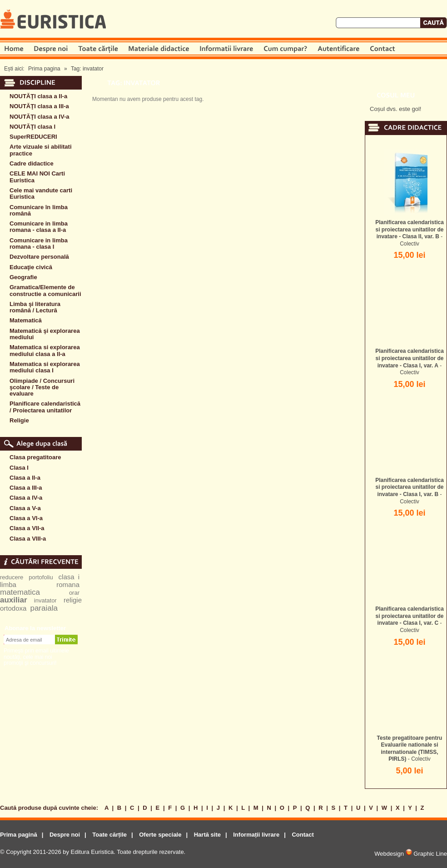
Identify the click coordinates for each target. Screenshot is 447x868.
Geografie (23, 277)
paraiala (44, 608)
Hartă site (207, 835)
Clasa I (19, 468)
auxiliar (14, 600)
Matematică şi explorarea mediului (45, 334)
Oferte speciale (160, 835)
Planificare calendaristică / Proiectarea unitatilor (45, 407)
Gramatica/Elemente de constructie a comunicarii (45, 290)
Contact (303, 835)
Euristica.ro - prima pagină (53, 20)
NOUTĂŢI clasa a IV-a (40, 117)
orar (74, 593)
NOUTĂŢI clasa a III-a (39, 106)
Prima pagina (44, 69)
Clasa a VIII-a (28, 539)
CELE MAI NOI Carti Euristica (37, 177)
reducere (12, 577)
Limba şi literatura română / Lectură (35, 307)
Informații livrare (256, 835)
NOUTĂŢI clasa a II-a (38, 96)
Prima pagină (19, 835)
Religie (19, 420)
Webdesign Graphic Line (411, 854)
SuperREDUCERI (33, 137)
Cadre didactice (32, 163)
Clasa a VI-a (26, 518)
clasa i (69, 577)
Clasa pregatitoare (35, 457)
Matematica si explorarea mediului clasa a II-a (45, 350)
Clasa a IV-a (26, 498)
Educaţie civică (31, 267)
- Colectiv (410, 233)
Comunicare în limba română (39, 210)
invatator (45, 600)
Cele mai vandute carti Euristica (41, 193)
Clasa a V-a (25, 508)
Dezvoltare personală (39, 257)
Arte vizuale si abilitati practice (41, 150)
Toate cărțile (109, 835)
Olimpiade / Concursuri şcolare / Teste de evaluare (42, 387)
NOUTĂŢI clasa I (32, 127)
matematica (20, 592)
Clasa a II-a (25, 478)
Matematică (26, 320)
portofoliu (41, 577)
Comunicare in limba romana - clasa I (39, 243)
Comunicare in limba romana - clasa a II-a (39, 227)
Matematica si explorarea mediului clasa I (45, 367)
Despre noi (65, 835)
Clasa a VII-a (27, 528)
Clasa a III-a (26, 488)
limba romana (40, 585)
